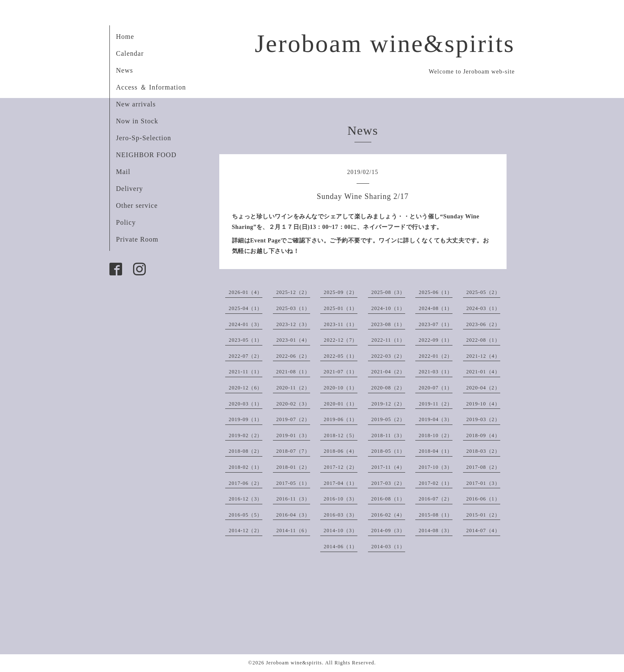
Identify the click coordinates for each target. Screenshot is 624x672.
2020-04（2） (483, 388)
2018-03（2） (483, 451)
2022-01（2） (436, 356)
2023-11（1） (341, 324)
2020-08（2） (388, 388)
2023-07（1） (436, 324)
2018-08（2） (245, 451)
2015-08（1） (436, 515)
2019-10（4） (483, 404)
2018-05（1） (388, 451)
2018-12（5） (341, 435)
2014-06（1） (341, 547)
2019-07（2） (293, 419)
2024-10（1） (388, 308)
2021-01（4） (483, 372)
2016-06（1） (483, 499)
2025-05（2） (483, 292)
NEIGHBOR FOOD (146, 155)
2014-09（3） (388, 531)
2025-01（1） (341, 308)
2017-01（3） (483, 483)
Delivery (130, 189)
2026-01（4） (245, 292)
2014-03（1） (388, 547)
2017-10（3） (436, 467)
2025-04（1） (245, 308)
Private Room (137, 239)
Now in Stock (137, 121)
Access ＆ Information (151, 87)
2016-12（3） (245, 499)
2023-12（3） (293, 324)
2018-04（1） (436, 451)
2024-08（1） (436, 308)
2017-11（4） (388, 467)
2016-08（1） (388, 499)
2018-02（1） (245, 467)
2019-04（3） (436, 419)
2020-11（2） (293, 388)
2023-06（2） (483, 324)
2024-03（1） (483, 308)
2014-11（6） (293, 531)
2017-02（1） (436, 483)
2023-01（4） (293, 340)
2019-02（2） (245, 435)
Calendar (130, 53)
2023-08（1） (388, 324)
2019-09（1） (245, 419)
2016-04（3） (293, 515)
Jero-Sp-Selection (144, 138)
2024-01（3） (245, 324)
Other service (137, 205)
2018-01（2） (293, 467)
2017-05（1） (293, 483)
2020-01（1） (341, 404)
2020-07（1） (436, 388)
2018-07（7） (293, 451)
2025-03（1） (293, 308)
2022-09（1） (436, 340)
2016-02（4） (388, 515)
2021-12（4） (483, 356)
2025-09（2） (341, 292)
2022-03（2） (388, 356)
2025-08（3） (388, 292)
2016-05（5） (245, 515)
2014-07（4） (483, 531)
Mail (123, 172)
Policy (126, 222)
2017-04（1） (341, 483)
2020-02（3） (293, 404)
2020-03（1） (245, 404)
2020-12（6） (245, 388)
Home (125, 37)
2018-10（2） (436, 435)
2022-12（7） (341, 340)
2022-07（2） (245, 356)
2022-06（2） (293, 356)
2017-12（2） (341, 467)
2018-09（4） (483, 435)
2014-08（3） (436, 531)
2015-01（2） (483, 515)
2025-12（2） (293, 292)
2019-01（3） (293, 435)
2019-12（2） (388, 404)
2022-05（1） (341, 356)
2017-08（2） (483, 467)
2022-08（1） (483, 340)
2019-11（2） (436, 404)
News (125, 70)
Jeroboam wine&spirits (385, 44)
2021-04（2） (388, 372)
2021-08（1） (293, 372)
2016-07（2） (436, 499)
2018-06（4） (341, 451)
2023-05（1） (245, 340)
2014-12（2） (245, 531)
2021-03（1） (436, 372)
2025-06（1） (436, 292)
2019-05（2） (388, 419)
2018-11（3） (388, 435)
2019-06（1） (341, 419)
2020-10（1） (341, 388)
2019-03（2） (483, 419)
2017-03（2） (388, 483)
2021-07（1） (341, 372)
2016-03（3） (341, 515)
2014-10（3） (341, 531)
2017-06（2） (245, 483)
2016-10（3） (341, 499)
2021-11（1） (245, 372)
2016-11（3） (293, 499)
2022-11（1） (388, 340)
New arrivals (136, 104)
